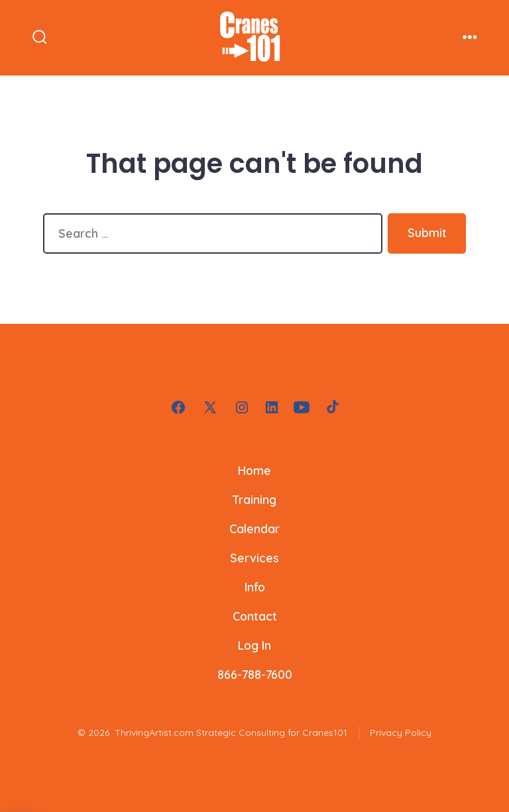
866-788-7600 (255, 674)
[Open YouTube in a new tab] (302, 407)
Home (254, 470)
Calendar (254, 529)
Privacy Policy (401, 733)
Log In (254, 645)
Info (255, 587)
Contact (255, 616)
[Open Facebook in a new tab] (178, 407)
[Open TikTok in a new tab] (331, 407)
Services (254, 558)
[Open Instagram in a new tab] (242, 407)
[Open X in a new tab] (210, 407)
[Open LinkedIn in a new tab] (272, 407)
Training (254, 499)
